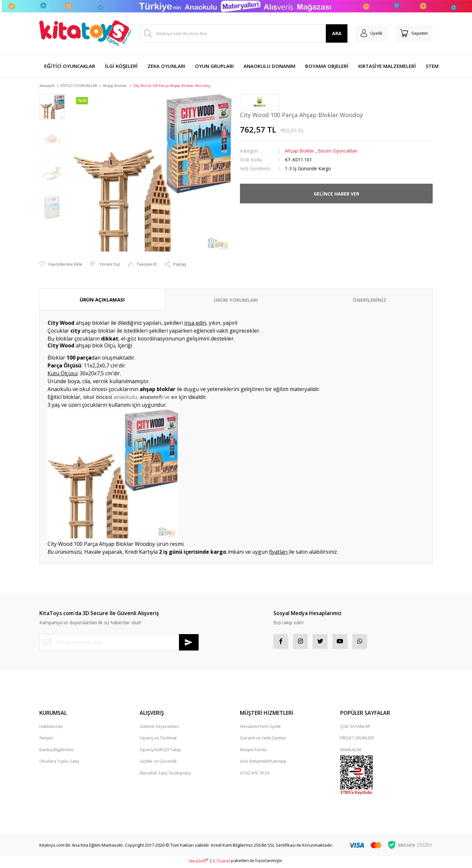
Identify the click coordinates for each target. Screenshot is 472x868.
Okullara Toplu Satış (59, 763)
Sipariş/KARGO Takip (160, 752)
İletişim (46, 740)
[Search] (240, 33)
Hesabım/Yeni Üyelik (260, 728)
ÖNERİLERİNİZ (370, 300)
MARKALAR (351, 752)
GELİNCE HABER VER (336, 194)
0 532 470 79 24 (255, 775)
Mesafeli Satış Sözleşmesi (165, 775)
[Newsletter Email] (119, 643)
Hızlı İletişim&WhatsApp (263, 763)
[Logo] (86, 33)
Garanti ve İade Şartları (263, 740)
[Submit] (189, 643)
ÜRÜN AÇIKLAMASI (102, 300)
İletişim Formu (254, 752)
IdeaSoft (199, 863)
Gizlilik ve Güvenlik (158, 763)
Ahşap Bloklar (299, 151)
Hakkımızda (51, 728)
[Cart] (412, 33)
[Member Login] (367, 33)
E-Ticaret (222, 863)
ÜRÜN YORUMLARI (236, 300)
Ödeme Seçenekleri (159, 728)
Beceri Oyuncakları (338, 151)
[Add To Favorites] (61, 265)
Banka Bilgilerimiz (57, 752)
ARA (331, 33)
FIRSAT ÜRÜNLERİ (357, 740)
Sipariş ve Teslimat (158, 740)
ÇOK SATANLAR (355, 728)
